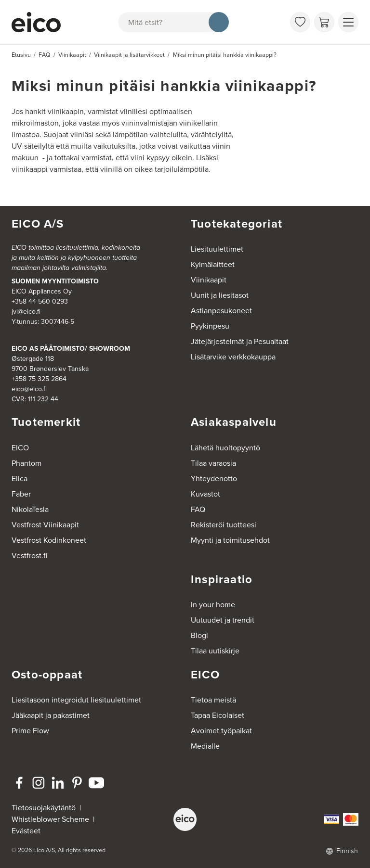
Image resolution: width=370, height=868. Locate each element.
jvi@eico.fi (26, 312)
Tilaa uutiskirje (215, 651)
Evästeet (26, 831)
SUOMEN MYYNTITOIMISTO (55, 281)
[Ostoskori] (324, 22)
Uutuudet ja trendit (223, 620)
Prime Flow (30, 731)
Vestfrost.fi (30, 555)
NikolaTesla (30, 509)
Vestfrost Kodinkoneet (49, 540)
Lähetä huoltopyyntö (225, 448)
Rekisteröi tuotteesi (224, 525)
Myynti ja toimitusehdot (230, 540)
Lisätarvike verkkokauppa (233, 357)
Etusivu (21, 55)
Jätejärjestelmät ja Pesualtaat (240, 341)
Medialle (205, 746)
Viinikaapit (209, 280)
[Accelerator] (36, 22)
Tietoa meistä (213, 700)
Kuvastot (205, 494)
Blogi (199, 635)
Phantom (26, 463)
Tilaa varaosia (213, 463)
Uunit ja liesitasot (220, 295)
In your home (213, 605)
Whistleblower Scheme (50, 819)
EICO (20, 448)
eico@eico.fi (29, 389)
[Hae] (219, 22)
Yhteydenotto (214, 479)
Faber (21, 494)
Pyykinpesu (210, 326)
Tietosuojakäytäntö (44, 808)
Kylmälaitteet (213, 264)
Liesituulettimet (217, 249)
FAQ (198, 509)
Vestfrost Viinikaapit (45, 525)
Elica (20, 479)
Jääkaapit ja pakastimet (51, 715)
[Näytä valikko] (348, 22)
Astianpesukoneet (221, 311)
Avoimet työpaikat (221, 731)
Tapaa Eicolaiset (218, 715)
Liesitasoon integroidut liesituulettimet (76, 700)
